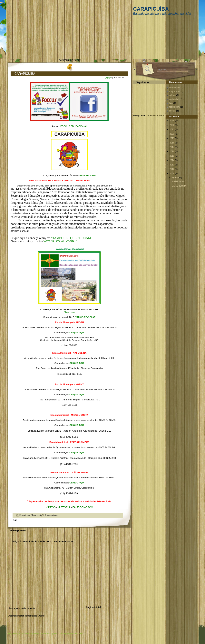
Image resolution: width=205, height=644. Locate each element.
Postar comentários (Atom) (31, 616)
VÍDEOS (51, 507)
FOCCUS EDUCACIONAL (74, 126)
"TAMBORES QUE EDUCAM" (72, 238)
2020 (172, 134)
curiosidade (175, 99)
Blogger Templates (75, 633)
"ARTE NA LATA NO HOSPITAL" (60, 241)
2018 (172, 143)
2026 (172, 121)
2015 (172, 156)
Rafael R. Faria (157, 115)
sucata (172, 111)
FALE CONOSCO (83, 507)
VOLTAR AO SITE (70, 60)
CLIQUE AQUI (77, 332)
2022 (172, 125)
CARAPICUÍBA (151, 9)
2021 (172, 129)
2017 (172, 147)
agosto (176, 177)
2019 (172, 138)
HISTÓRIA (64, 507)
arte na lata (175, 88)
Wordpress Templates (29, 633)
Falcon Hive (59, 633)
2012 (172, 169)
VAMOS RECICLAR (85, 317)
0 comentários (51, 515)
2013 (172, 165)
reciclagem (174, 107)
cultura (172, 95)
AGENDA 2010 (179, 181)
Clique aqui (69, 312)
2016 (172, 151)
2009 (172, 174)
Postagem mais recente (22, 608)
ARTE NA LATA (87, 175)
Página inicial (93, 607)
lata (171, 103)
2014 (172, 160)
